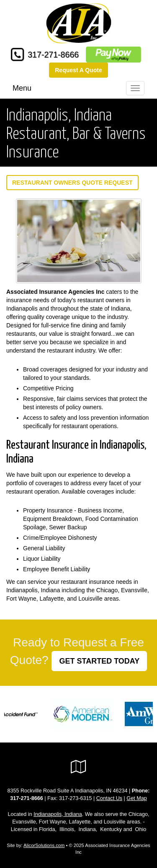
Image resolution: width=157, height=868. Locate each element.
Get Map (136, 798)
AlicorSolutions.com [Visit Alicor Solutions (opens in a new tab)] (44, 845)
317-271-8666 (53, 55)
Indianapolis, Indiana (58, 814)
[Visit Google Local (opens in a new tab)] (78, 767)
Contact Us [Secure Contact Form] (109, 798)
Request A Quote (78, 70)
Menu (22, 88)
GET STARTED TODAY (99, 661)
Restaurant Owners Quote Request (72, 183)
